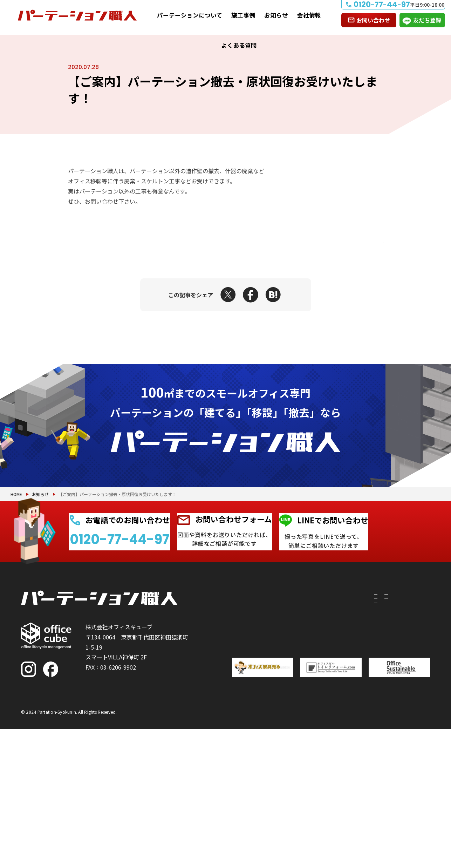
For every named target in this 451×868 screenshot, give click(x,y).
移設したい (227, 731)
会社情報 (309, 15)
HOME (16, 582)
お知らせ (276, 15)
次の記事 (354, 242)
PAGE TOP (423, 826)
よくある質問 (239, 45)
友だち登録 (427, 20)
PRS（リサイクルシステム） (287, 731)
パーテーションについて (190, 15)
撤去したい (227, 752)
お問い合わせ (373, 20)
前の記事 (97, 242)
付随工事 (268, 714)
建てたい (227, 714)
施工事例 (243, 15)
